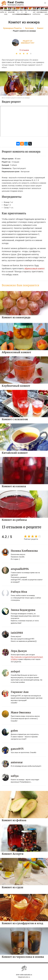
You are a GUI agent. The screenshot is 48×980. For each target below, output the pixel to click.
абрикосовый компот (34, 268)
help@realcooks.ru (24, 977)
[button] (45, 3)
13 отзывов (24, 50)
